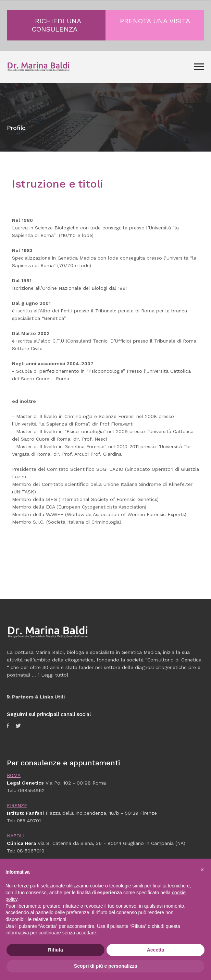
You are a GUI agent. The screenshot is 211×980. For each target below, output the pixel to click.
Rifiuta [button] (55, 950)
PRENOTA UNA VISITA (155, 21)
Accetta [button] (156, 950)
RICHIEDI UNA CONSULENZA (57, 25)
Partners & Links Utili (36, 697)
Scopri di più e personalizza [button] (105, 966)
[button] (202, 870)
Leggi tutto (54, 675)
